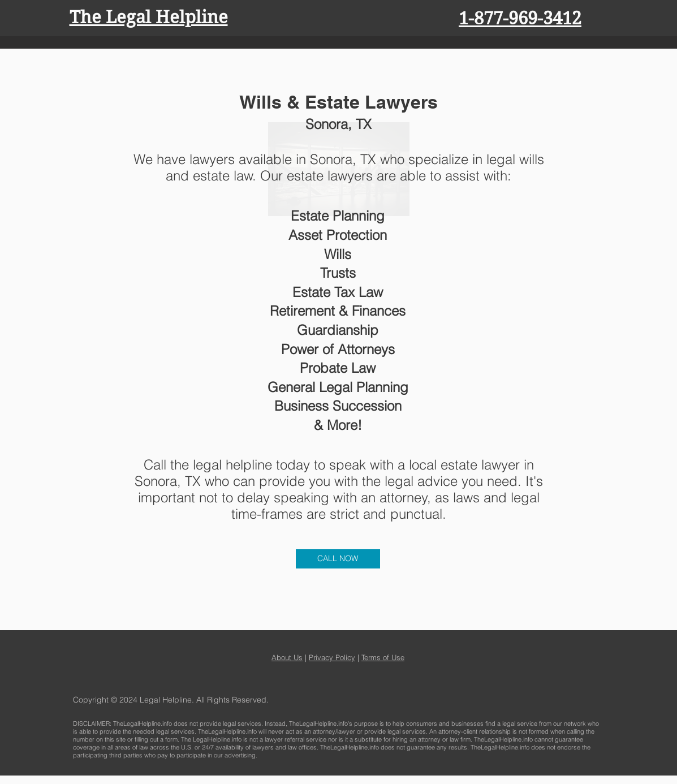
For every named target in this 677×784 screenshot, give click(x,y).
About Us (287, 657)
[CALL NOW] (338, 559)
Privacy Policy (332, 657)
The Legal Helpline (149, 17)
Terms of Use (383, 657)
